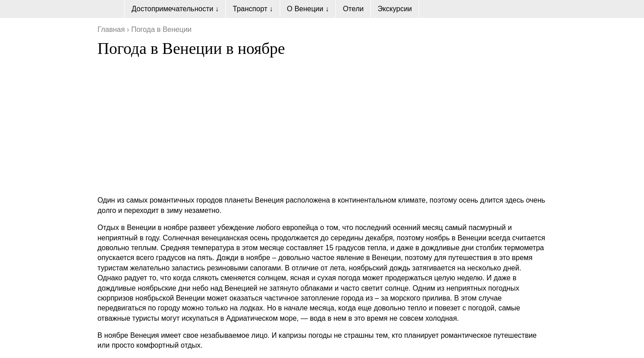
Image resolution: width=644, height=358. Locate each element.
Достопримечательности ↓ (175, 9)
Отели (353, 9)
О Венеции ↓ (308, 9)
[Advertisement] (322, 125)
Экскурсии (395, 9)
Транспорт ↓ (253, 9)
